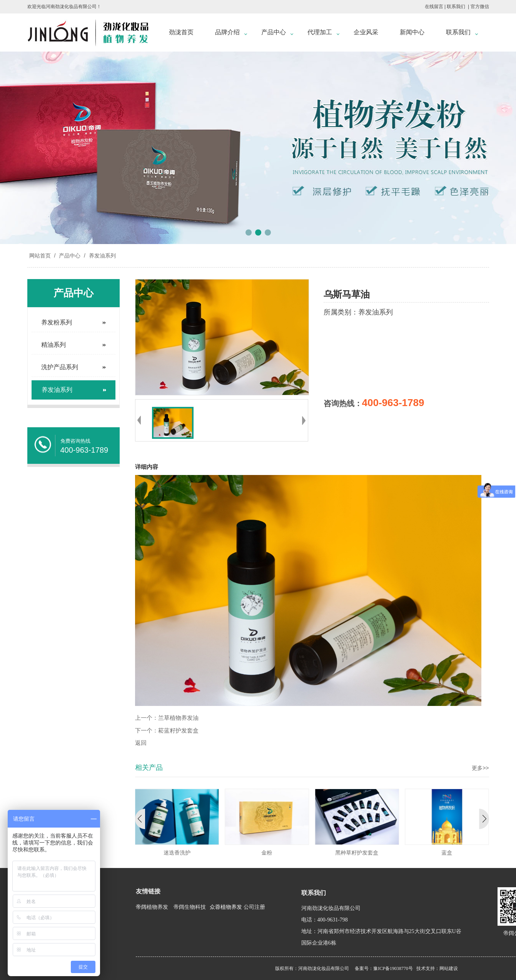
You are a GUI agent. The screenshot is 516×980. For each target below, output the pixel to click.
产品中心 (274, 32)
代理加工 (320, 32)
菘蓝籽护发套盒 (178, 731)
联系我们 (456, 7)
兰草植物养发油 (178, 718)
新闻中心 (412, 32)
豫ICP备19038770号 (393, 968)
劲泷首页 (181, 32)
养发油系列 (102, 256)
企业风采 (366, 32)
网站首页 (40, 256)
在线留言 (434, 7)
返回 (141, 743)
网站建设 (449, 968)
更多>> (480, 768)
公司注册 (254, 907)
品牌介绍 (227, 32)
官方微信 (480, 7)
